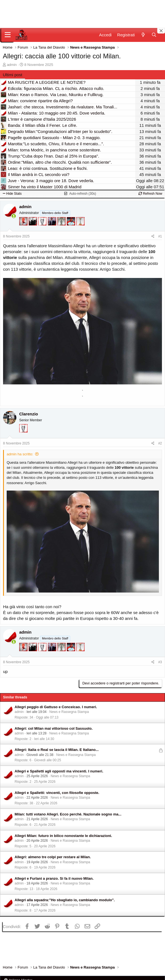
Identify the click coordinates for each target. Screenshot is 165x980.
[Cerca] (154, 35)
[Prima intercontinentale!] (80, 224)
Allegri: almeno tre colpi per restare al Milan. (53, 857)
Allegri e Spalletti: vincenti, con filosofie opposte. (57, 793)
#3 (160, 662)
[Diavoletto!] (24, 224)
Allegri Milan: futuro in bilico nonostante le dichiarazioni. (63, 836)
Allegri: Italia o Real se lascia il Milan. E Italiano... (57, 750)
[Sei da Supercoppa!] (62, 224)
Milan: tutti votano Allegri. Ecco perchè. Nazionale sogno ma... (68, 814)
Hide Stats (12, 194)
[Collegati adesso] (14, 216)
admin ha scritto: (20, 454)
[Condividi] (153, 236)
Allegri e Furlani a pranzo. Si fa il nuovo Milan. (54, 878)
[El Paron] (33, 224)
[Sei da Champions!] (43, 224)
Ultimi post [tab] (13, 75)
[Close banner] (161, 31)
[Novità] (143, 35)
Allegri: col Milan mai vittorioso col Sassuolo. (54, 728)
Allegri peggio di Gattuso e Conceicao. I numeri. (56, 707)
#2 (160, 443)
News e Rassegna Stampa (69, 712)
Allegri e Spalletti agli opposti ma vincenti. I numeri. (59, 771)
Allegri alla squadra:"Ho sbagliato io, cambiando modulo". (65, 900)
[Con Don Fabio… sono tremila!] (53, 224)
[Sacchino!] (72, 224)
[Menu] (8, 35)
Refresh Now (150, 194)
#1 (160, 236)
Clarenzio (29, 414)
